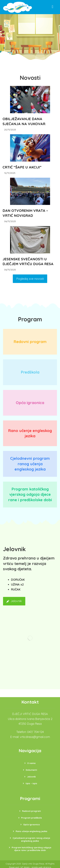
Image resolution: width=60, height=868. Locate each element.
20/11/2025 (10, 130)
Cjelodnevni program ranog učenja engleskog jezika (31, 840)
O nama (31, 764)
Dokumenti (31, 771)
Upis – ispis (31, 784)
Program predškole (31, 819)
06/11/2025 (10, 222)
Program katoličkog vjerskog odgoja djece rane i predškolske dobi (31, 850)
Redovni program (31, 812)
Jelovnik (31, 777)
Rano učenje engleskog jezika (31, 832)
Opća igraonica (31, 825)
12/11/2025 (10, 173)
